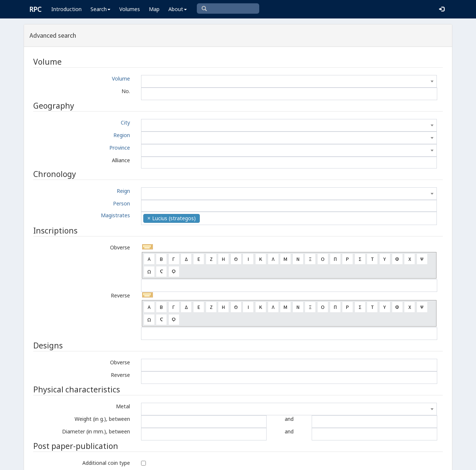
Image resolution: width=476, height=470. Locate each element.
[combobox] (289, 81)
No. (126, 91)
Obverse (120, 247)
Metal (123, 406)
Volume (121, 79)
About (178, 9)
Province (120, 148)
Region (122, 135)
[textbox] (289, 81)
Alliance (121, 160)
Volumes (130, 9)
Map (154, 9)
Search (100, 9)
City (125, 122)
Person (121, 203)
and (289, 419)
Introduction (66, 9)
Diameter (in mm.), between (96, 431)
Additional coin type (106, 463)
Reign (123, 191)
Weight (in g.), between (102, 419)
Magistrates (115, 215)
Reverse (120, 295)
